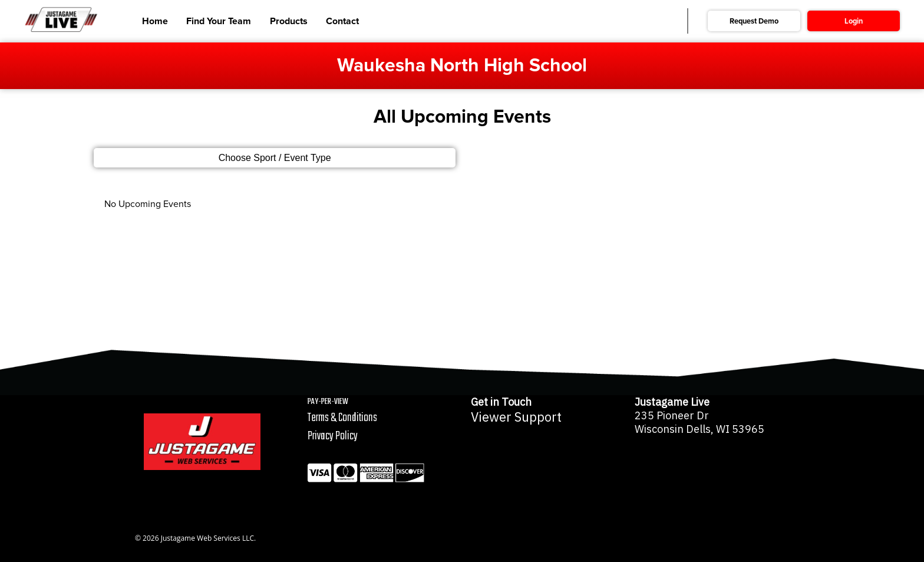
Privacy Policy (333, 436)
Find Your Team (219, 21)
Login (854, 21)
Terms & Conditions (342, 418)
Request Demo (754, 21)
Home (155, 21)
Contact (342, 21)
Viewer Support (516, 417)
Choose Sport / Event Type (275, 158)
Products (289, 21)
